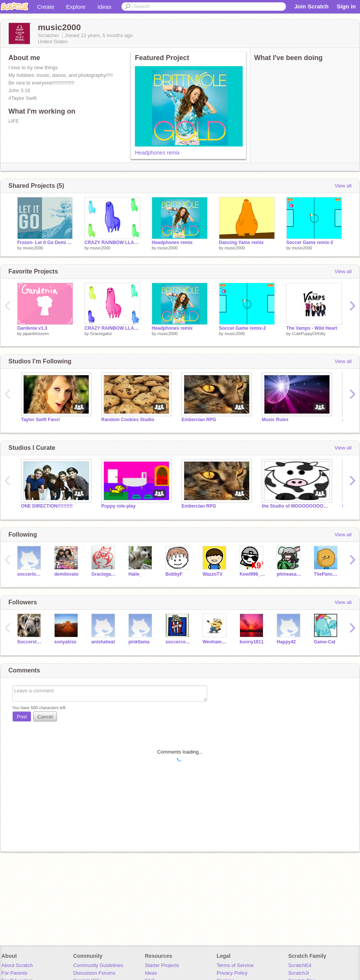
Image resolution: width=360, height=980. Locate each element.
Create (46, 7)
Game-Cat (325, 642)
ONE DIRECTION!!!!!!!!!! (47, 506)
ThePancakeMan (327, 574)
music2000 (33, 248)
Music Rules (275, 420)
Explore (76, 7)
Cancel (45, 717)
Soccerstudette (30, 642)
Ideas (105, 7)
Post (22, 717)
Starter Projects (162, 965)
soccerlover (30, 574)
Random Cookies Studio (128, 420)
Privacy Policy (232, 973)
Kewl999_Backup (252, 574)
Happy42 (286, 642)
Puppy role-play (118, 506)
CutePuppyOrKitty (309, 334)
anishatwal (103, 642)
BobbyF (174, 574)
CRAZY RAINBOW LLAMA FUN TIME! (112, 328)
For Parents (15, 973)
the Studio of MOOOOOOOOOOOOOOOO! (296, 506)
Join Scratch (311, 6)
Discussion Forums (94, 973)
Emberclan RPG (199, 420)
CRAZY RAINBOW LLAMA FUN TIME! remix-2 (112, 243)
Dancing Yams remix (241, 243)
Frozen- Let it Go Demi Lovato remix (45, 243)
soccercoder (178, 642)
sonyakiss (65, 642)
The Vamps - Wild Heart (312, 328)
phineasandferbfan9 (289, 574)
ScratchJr (299, 973)
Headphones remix (157, 153)
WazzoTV (212, 574)
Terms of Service (235, 965)
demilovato (66, 574)
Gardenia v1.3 (32, 328)
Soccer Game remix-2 (310, 243)
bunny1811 (252, 642)
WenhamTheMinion (215, 642)
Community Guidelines (98, 965)
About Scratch (17, 965)
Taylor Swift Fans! (41, 420)
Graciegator (101, 334)
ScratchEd (300, 965)
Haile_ (135, 574)
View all (343, 186)
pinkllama (139, 642)
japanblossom (36, 334)
